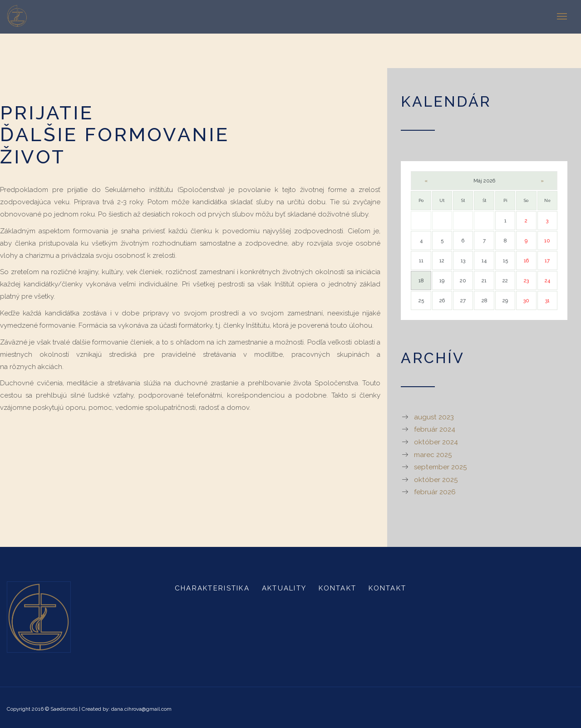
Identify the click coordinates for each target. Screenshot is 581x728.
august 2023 (434, 417)
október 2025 (436, 480)
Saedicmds (64, 709)
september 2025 (440, 467)
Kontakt (337, 588)
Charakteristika (212, 588)
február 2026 (435, 492)
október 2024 (436, 442)
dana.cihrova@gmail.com (141, 709)
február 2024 (435, 429)
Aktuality (284, 588)
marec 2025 (433, 455)
